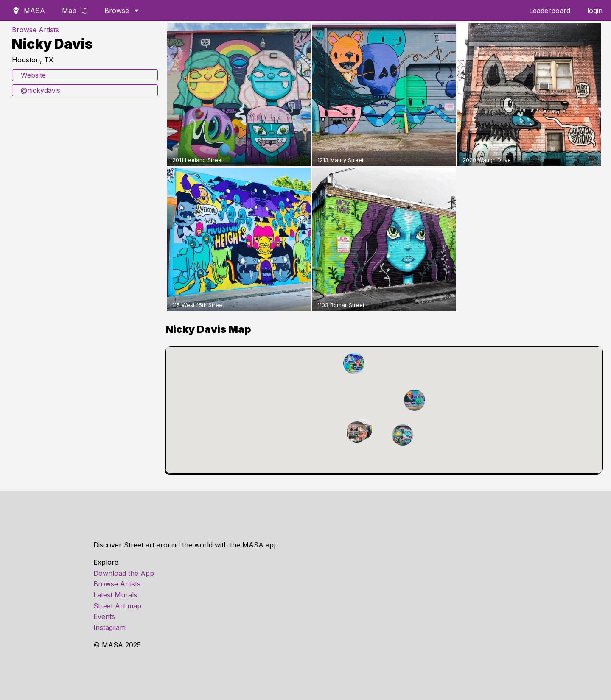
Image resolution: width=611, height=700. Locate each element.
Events (104, 616)
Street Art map (117, 606)
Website (33, 75)
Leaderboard (550, 11)
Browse (122, 11)
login (595, 11)
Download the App (124, 573)
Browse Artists (35, 30)
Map (75, 11)
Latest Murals (115, 595)
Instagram (109, 627)
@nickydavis (41, 90)
